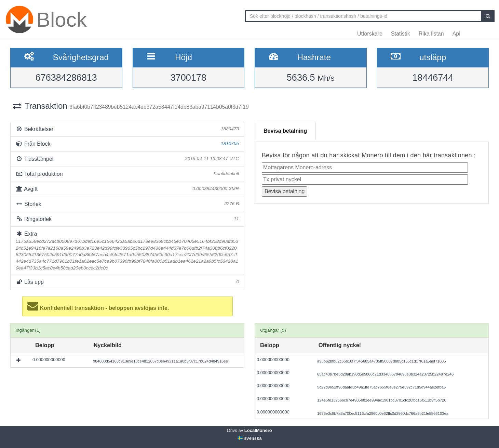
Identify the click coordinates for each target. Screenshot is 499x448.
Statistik (401, 34)
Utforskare (370, 34)
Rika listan (431, 34)
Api (456, 34)
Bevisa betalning (285, 131)
